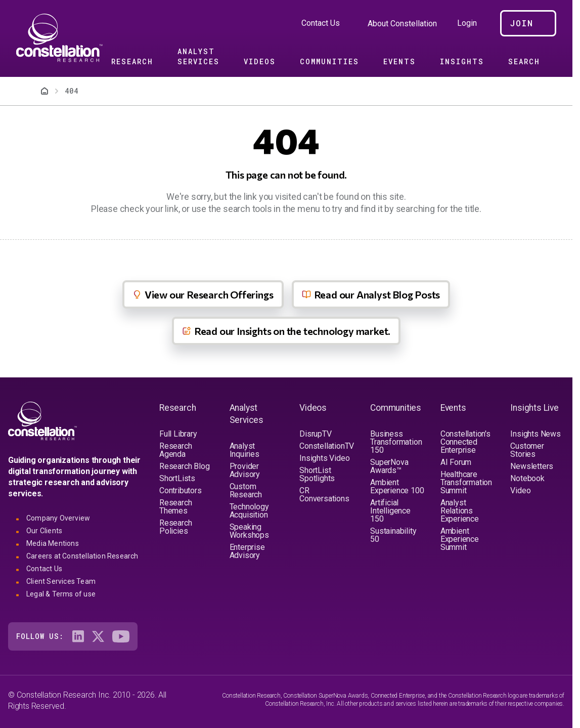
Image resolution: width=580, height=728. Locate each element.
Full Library (178, 434)
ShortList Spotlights (317, 474)
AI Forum (456, 462)
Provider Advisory (245, 470)
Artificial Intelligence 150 (390, 511)
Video (520, 490)
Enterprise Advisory (247, 551)
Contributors (181, 490)
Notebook (527, 478)
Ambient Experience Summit (460, 539)
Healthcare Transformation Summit (466, 482)
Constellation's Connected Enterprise (465, 442)
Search (524, 61)
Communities (329, 61)
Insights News (535, 434)
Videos (260, 61)
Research (132, 61)
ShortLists (177, 478)
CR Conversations (324, 495)
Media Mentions (53, 543)
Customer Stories (527, 450)
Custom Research (246, 490)
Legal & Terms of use (61, 594)
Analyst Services (198, 56)
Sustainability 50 (393, 535)
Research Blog (184, 466)
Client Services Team (61, 581)
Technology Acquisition (249, 511)
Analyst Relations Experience (460, 511)
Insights (462, 61)
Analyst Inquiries (244, 450)
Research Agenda (175, 450)
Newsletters (532, 466)
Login (467, 23)
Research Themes (175, 507)
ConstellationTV (327, 446)
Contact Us (321, 23)
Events (399, 61)
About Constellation (402, 24)
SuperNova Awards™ (389, 466)
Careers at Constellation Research (82, 556)
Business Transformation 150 (396, 442)
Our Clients (44, 531)
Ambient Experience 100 (397, 486)
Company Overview (58, 518)
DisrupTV (315, 434)
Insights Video (324, 458)
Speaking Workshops (249, 531)
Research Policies (175, 527)
